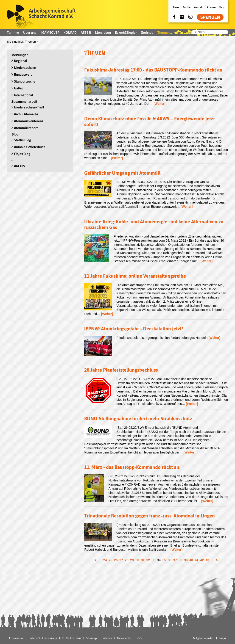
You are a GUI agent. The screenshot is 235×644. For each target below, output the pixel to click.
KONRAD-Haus (72, 638)
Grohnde (147, 32)
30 (137, 560)
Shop (222, 7)
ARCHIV (20, 166)
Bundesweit (23, 74)
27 (121, 560)
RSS (139, 638)
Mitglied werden (204, 638)
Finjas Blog (22, 154)
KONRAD (70, 32)
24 (105, 560)
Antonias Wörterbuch (30, 147)
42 (202, 560)
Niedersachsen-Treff (29, 107)
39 (186, 560)
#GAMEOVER (50, 32)
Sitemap (91, 638)
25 (110, 560)
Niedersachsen (25, 68)
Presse (211, 7)
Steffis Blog (22, 140)
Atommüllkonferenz (29, 121)
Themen (164, 32)
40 (191, 560)
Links (176, 7)
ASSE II (86, 32)
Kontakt (199, 7)
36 (170, 560)
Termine (13, 32)
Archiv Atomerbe (26, 114)
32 (148, 560)
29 (132, 560)
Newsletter (124, 638)
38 (180, 560)
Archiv (186, 7)
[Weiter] (159, 104)
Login (222, 638)
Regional (21, 61)
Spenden (210, 17)
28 (127, 560)
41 (197, 560)
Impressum (16, 638)
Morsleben (103, 32)
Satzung (107, 638)
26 (116, 560)
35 (164, 560)
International (24, 95)
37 (175, 560)
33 (154, 560)
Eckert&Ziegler (126, 32)
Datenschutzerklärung (43, 638)
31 (143, 560)
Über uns (30, 32)
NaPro (19, 88)
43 (207, 560)
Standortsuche (25, 81)
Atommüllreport (26, 128)
